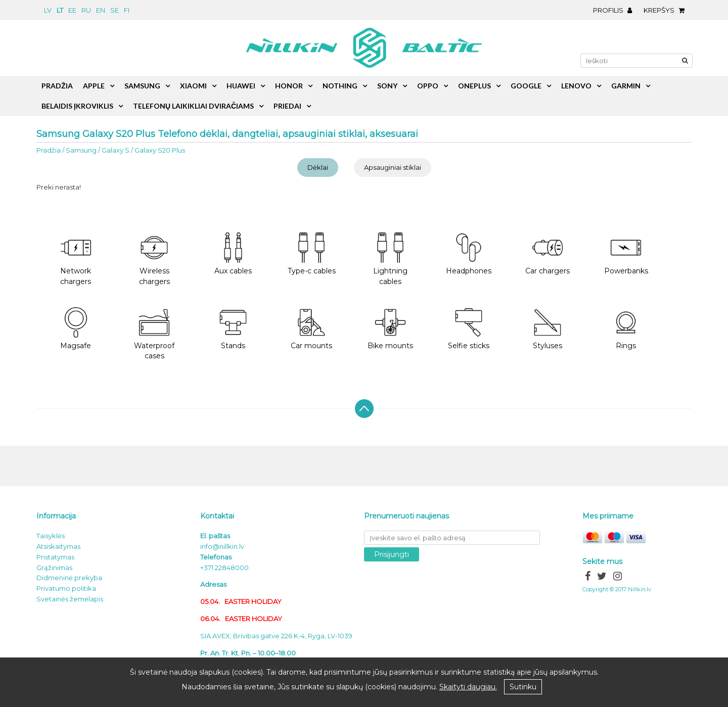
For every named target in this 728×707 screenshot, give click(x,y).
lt (60, 10)
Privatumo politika (66, 588)
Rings (626, 329)
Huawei (241, 86)
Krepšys (667, 10)
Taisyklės (51, 536)
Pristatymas (55, 557)
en (101, 10)
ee (72, 10)
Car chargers (548, 254)
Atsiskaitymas (58, 546)
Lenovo (576, 86)
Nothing (340, 86)
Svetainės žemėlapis (70, 599)
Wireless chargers (154, 259)
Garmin (626, 86)
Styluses (548, 329)
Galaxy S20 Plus (160, 150)
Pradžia (49, 150)
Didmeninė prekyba (69, 578)
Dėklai (318, 167)
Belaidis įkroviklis (77, 106)
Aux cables (233, 254)
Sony (387, 86)
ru (86, 10)
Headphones (469, 254)
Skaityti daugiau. (468, 687)
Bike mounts (390, 329)
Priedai (287, 106)
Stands (233, 329)
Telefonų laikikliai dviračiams (193, 106)
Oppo (428, 86)
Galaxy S (116, 150)
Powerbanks (626, 254)
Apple (94, 86)
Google (526, 86)
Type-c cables (312, 254)
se (115, 10)
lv (48, 10)
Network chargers (76, 259)
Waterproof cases (154, 334)
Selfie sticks (469, 329)
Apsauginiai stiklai (393, 167)
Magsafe (76, 329)
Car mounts (311, 329)
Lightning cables (390, 259)
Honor (289, 86)
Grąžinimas (54, 568)
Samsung (81, 150)
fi (127, 10)
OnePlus (474, 86)
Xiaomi (193, 86)
